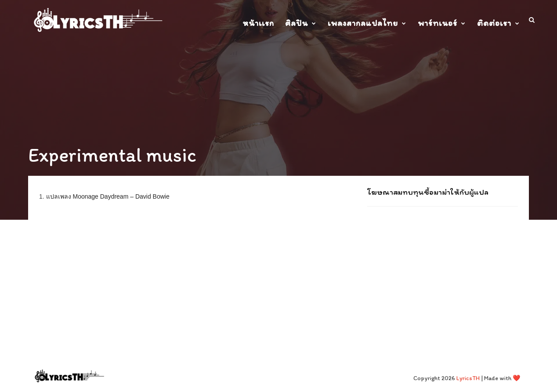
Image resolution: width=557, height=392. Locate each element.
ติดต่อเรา (494, 23)
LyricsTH (468, 378)
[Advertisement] (443, 270)
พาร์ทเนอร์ (438, 23)
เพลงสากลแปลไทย (363, 23)
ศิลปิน (297, 23)
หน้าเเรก (258, 23)
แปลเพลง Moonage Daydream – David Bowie (108, 196)
